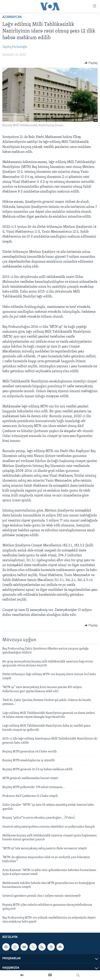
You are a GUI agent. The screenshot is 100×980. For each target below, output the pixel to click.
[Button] (91, 63)
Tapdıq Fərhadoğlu (15, 47)
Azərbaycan (12, 17)
